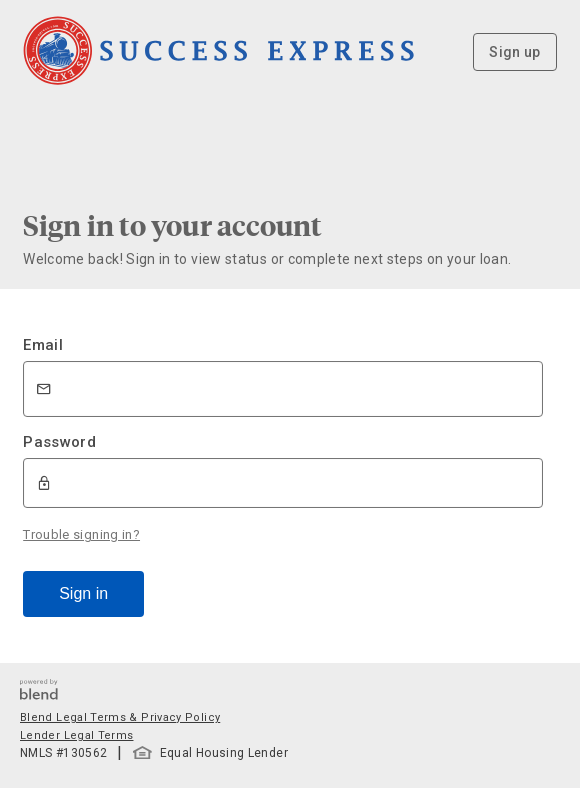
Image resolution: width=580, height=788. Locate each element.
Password (59, 442)
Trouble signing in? (81, 534)
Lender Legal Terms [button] (76, 735)
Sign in (83, 593)
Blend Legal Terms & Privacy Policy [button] (120, 717)
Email (43, 345)
